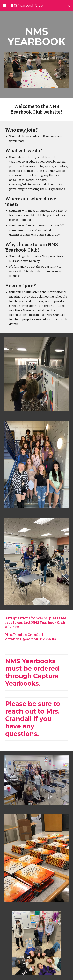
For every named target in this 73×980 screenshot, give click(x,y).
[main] (37, 37)
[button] (5, 5)
